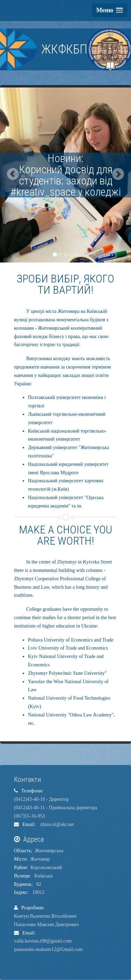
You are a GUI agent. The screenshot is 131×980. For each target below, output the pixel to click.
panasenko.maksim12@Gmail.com (48, 949)
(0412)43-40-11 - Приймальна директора (56, 808)
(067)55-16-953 (30, 816)
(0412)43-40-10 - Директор (41, 799)
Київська (42, 876)
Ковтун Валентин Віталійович (45, 916)
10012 (37, 892)
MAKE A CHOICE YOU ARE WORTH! (65, 535)
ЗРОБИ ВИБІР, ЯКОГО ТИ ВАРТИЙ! (65, 284)
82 (38, 884)
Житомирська (49, 851)
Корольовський (46, 867)
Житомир (40, 859)
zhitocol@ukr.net (55, 824)
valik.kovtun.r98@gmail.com (43, 941)
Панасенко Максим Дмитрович (46, 925)
